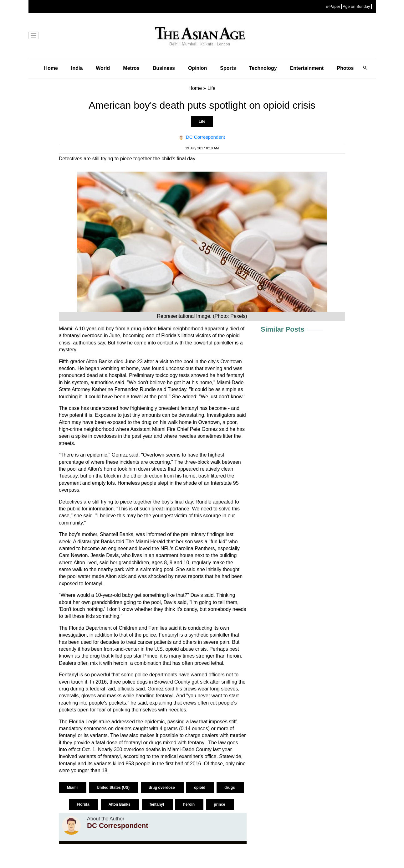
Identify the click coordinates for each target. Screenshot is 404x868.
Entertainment (307, 68)
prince (220, 804)
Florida (83, 804)
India (77, 68)
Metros (131, 68)
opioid (200, 788)
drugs (230, 788)
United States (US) (114, 788)
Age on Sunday (356, 6)
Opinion (197, 68)
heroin (189, 804)
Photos (345, 68)
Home (51, 68)
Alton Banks (120, 804)
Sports (228, 68)
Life (202, 121)
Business (164, 68)
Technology (263, 68)
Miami (73, 788)
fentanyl (157, 804)
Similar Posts (282, 329)
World (103, 68)
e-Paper (333, 6)
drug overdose (162, 788)
